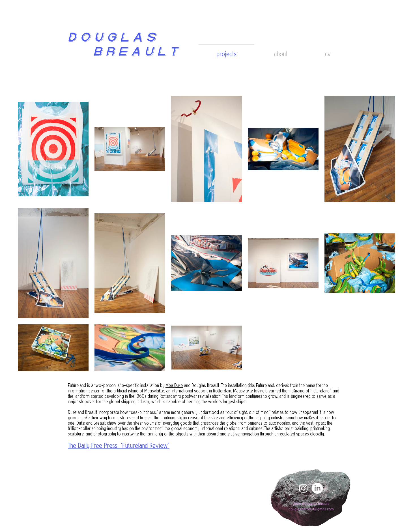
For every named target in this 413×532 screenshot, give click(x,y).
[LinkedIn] (317, 488)
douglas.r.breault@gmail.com (311, 509)
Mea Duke (174, 385)
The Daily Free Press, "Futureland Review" (119, 446)
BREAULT (122, 53)
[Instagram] (303, 488)
